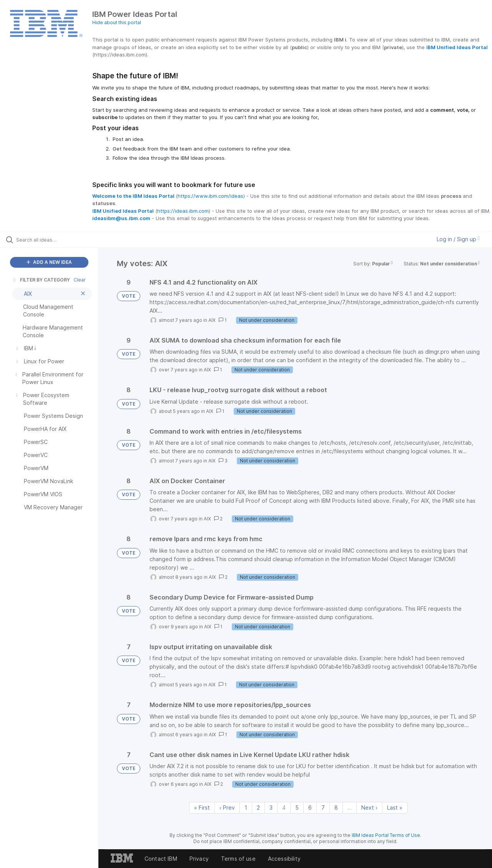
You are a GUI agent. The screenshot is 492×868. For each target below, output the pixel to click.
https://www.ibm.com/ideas (210, 196)
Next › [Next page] (369, 808)
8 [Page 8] (336, 808)
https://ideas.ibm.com (183, 211)
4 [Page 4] (284, 808)
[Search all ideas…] (59, 240)
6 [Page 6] (310, 808)
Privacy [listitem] (199, 859)
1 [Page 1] (246, 808)
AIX (212, 320)
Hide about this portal (117, 22)
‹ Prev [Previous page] (227, 808)
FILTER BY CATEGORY (41, 280)
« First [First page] (202, 808)
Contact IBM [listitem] (161, 859)
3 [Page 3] (271, 808)
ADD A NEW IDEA (49, 262)
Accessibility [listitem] (284, 859)
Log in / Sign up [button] (458, 239)
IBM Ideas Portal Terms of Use (386, 835)
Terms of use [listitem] (238, 859)
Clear (80, 280)
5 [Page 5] (297, 808)
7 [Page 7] (323, 808)
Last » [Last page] (395, 808)
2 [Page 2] (258, 808)
